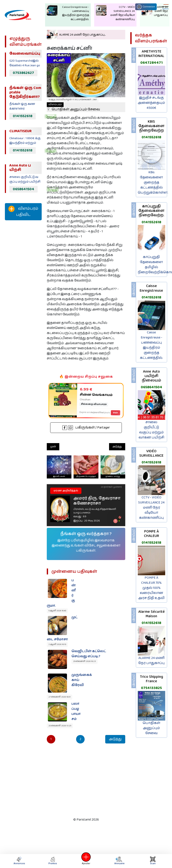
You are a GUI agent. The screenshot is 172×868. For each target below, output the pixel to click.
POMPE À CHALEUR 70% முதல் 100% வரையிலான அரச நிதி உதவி (151, 588)
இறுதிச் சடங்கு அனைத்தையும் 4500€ (151, 103)
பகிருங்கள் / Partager (86, 428)
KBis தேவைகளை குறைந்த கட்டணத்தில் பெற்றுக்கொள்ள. (153, 182)
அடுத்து (117, 447)
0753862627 (23, 73)
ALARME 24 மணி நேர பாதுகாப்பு (151, 661)
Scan (153, 861)
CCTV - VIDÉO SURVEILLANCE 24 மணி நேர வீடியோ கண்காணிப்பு (151, 508)
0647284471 (151, 63)
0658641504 (23, 189)
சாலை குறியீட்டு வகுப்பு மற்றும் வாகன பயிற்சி (151, 430)
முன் (53, 447)
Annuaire (119, 861)
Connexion (146, 7)
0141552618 (23, 116)
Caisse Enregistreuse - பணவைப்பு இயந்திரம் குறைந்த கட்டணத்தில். (151, 345)
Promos (53, 861)
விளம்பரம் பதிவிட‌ (23, 212)
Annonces (19, 861)
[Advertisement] (22, 294)
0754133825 (151, 688)
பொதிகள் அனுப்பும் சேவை (73, 107)
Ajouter (86, 861)
